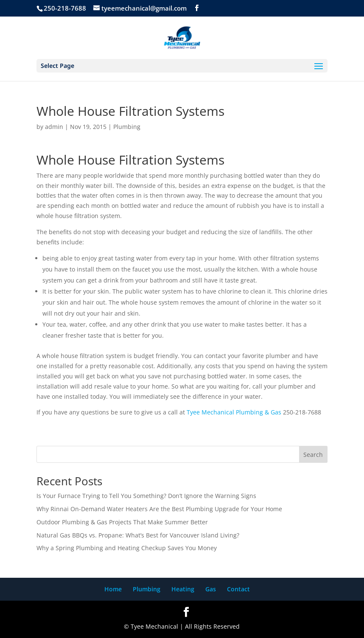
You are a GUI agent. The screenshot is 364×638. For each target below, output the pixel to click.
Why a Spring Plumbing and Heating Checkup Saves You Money (127, 548)
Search (313, 455)
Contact (238, 589)
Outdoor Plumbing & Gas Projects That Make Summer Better (122, 522)
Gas (211, 589)
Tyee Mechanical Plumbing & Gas (234, 412)
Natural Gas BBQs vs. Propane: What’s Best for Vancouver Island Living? (138, 535)
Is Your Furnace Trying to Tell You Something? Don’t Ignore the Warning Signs (146, 496)
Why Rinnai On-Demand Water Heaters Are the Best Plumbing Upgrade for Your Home (159, 509)
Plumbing (127, 127)
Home (113, 589)
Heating (183, 589)
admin (54, 127)
